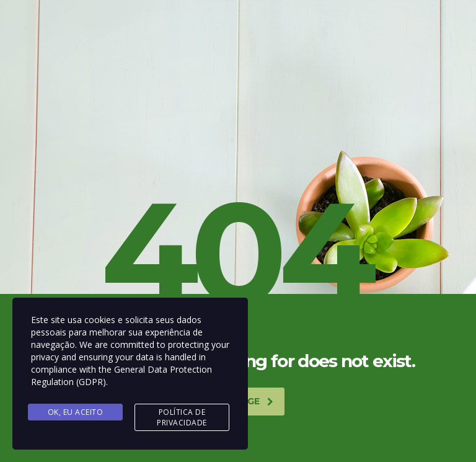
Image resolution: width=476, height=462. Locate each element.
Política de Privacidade (182, 417)
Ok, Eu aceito (76, 412)
